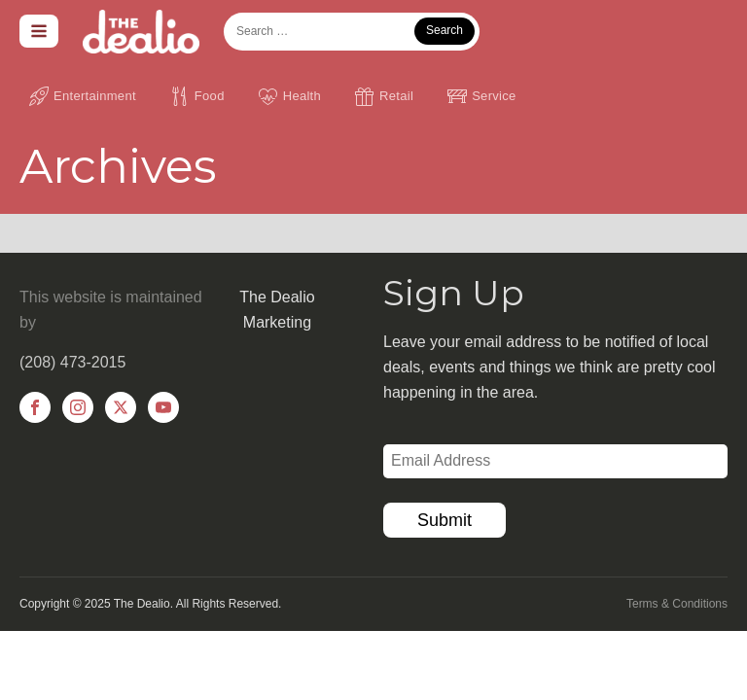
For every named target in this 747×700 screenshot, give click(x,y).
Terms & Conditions (677, 604)
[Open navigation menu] (39, 31)
